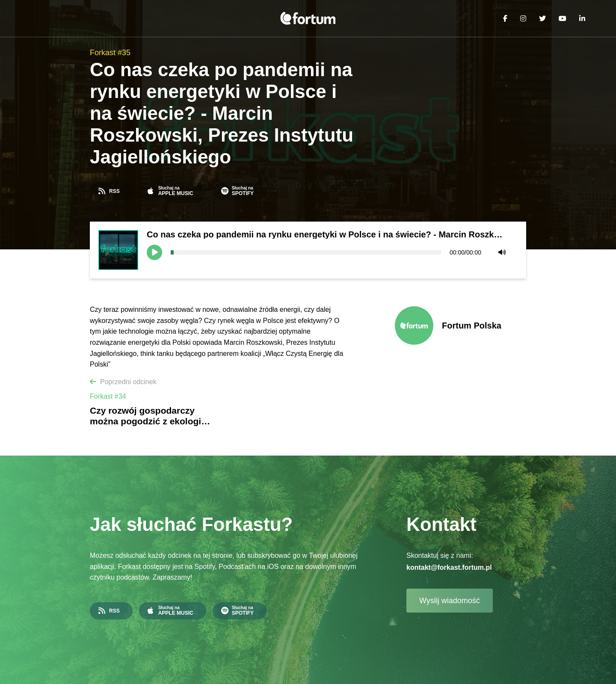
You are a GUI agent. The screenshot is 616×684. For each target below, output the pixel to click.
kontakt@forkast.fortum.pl (449, 567)
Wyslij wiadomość (450, 601)
